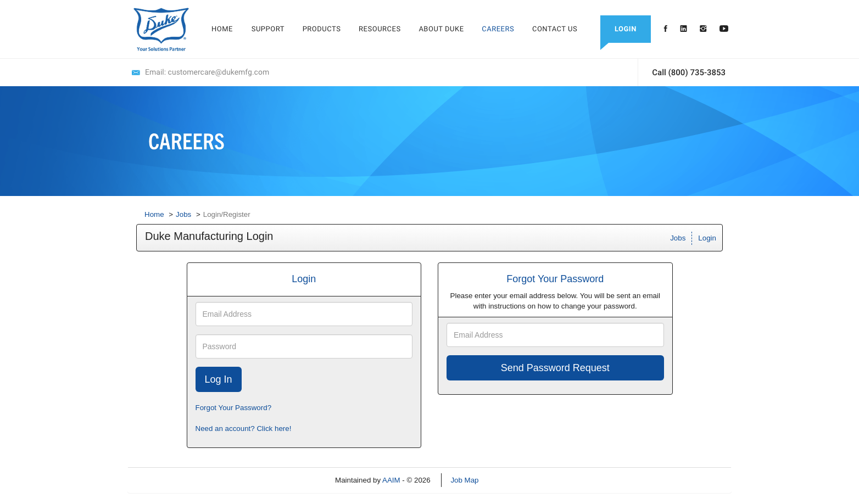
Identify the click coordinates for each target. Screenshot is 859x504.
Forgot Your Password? (234, 408)
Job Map (464, 480)
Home (154, 214)
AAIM (391, 480)
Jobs (183, 214)
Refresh (511, 480)
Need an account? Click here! (244, 429)
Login (707, 238)
